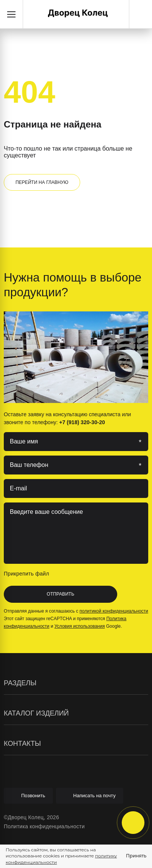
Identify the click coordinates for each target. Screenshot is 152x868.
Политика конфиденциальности (44, 826)
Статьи (13, 728)
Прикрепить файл (33, 574)
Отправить (61, 594)
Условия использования (80, 626)
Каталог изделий (76, 713)
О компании (19, 728)
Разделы (76, 683)
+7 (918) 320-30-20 (141, 14)
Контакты (76, 744)
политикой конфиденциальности (114, 611)
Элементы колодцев (30, 729)
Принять (136, 856)
